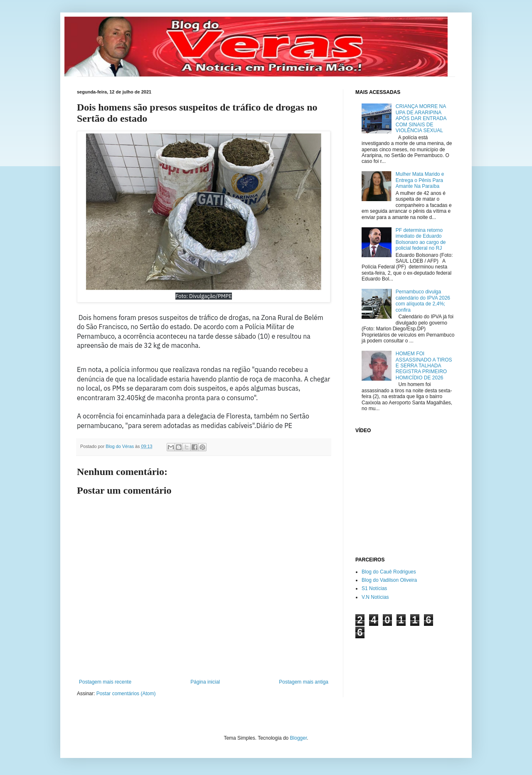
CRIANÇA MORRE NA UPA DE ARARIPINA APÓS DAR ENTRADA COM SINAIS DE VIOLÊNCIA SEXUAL (421, 118)
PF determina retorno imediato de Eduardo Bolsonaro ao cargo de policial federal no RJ (421, 239)
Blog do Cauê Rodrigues (389, 572)
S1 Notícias (374, 588)
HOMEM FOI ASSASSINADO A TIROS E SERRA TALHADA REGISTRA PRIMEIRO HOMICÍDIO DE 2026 (424, 366)
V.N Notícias (375, 597)
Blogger (299, 738)
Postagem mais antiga (304, 682)
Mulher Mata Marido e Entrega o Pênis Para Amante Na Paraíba (420, 180)
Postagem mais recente (105, 682)
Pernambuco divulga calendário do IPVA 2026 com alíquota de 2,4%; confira (423, 301)
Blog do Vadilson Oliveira (389, 580)
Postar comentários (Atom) (126, 694)
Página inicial (205, 682)
